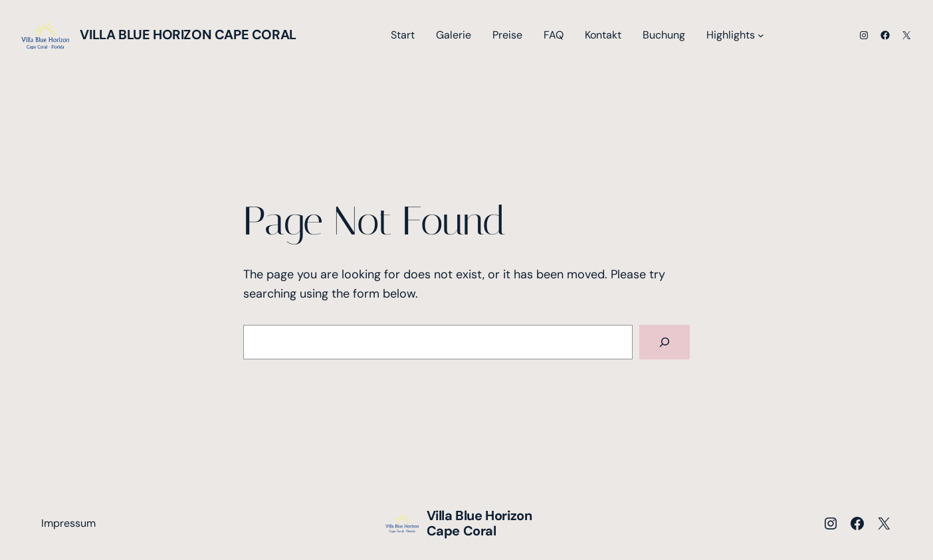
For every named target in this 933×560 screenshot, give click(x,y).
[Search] (665, 342)
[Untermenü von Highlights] (761, 35)
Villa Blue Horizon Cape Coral (188, 35)
